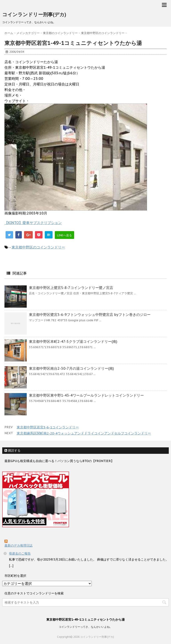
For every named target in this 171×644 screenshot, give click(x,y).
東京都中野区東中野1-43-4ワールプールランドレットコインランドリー (86, 395)
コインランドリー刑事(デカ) (34, 14)
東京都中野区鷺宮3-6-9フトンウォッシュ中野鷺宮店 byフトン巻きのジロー (90, 315)
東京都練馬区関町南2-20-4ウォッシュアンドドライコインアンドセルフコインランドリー (84, 433)
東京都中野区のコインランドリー (38, 247)
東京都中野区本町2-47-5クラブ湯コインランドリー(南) (73, 341)
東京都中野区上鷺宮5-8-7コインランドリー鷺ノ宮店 (71, 288)
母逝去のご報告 (20, 553)
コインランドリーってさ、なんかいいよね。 (85, 627)
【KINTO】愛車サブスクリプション (33, 223)
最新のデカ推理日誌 (18, 545)
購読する (12, 450)
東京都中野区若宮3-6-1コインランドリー (48, 427)
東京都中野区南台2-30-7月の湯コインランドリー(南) (71, 368)
